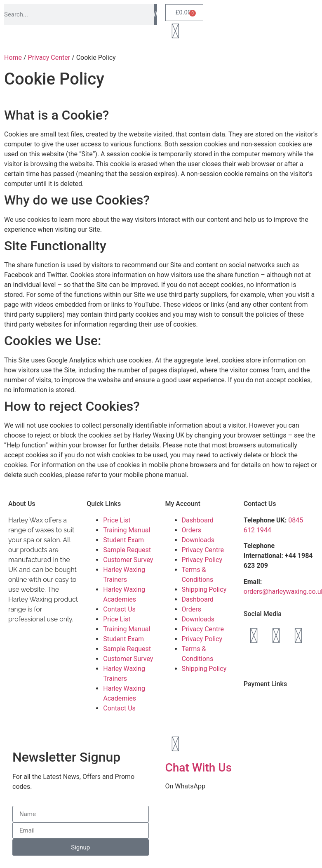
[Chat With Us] (176, 744)
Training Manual (127, 530)
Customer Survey (128, 560)
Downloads (198, 540)
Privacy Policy (202, 560)
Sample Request (127, 550)
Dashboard (198, 520)
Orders (192, 530)
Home (13, 58)
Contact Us (119, 609)
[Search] (155, 14)
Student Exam (123, 540)
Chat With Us (199, 768)
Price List (117, 520)
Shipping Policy (204, 589)
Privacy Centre (203, 550)
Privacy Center (49, 58)
